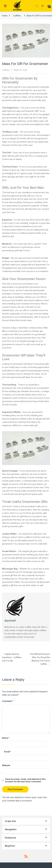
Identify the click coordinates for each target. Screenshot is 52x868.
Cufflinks (17, 16)
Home (5, 16)
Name (6, 738)
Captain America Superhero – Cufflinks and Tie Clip (12, 657)
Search (37, 6)
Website (6, 765)
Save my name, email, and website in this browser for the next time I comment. (25, 780)
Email (8, 752)
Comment (8, 701)
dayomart (10, 621)
